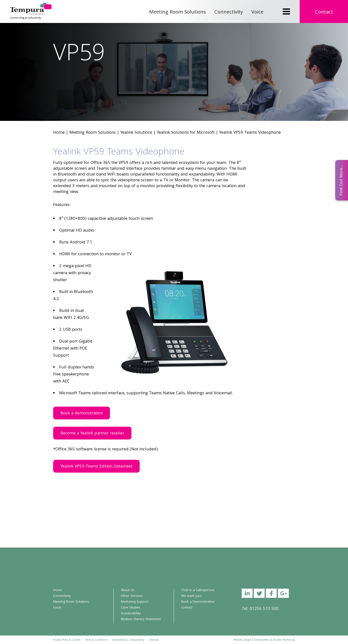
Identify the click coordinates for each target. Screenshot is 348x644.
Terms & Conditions (96, 640)
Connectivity (229, 12)
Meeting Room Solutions (178, 12)
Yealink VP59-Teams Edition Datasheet (96, 467)
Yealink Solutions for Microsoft (186, 133)
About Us (128, 590)
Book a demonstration (82, 413)
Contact (324, 12)
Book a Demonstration (198, 602)
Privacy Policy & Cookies (67, 640)
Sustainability (131, 614)
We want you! (191, 596)
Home (59, 133)
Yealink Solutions (136, 133)
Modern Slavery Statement (141, 619)
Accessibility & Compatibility (128, 640)
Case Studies (131, 608)
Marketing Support (135, 602)
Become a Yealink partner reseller (92, 434)
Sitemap (154, 640)
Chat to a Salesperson (198, 590)
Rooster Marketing (284, 640)
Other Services (132, 596)
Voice (257, 12)
